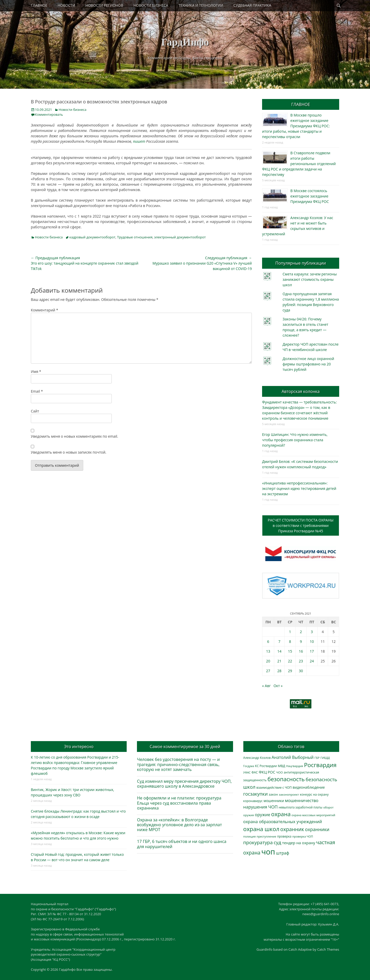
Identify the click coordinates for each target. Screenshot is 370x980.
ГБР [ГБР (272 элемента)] (317, 758)
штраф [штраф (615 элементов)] (283, 853)
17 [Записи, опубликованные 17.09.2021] (312, 651)
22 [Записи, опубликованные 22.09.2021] (290, 661)
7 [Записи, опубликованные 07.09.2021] (279, 641)
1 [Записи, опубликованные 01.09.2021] (290, 632)
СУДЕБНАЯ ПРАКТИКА (252, 5)
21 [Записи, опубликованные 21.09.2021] (279, 661)
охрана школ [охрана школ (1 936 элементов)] (261, 829)
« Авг (266, 686)
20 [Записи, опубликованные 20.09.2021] (268, 661)
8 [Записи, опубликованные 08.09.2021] (290, 641)
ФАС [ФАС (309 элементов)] (255, 772)
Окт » (278, 686)
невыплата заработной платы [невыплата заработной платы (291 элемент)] (300, 807)
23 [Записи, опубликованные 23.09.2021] (301, 661)
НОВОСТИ (66, 5)
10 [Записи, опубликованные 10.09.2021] (312, 641)
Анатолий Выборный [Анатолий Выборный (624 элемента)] (293, 757)
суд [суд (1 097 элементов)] (277, 842)
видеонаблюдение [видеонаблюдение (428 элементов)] (309, 787)
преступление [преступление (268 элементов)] (266, 836)
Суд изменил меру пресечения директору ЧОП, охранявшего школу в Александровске (184, 784)
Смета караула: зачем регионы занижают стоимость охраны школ (310, 279)
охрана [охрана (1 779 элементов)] (281, 814)
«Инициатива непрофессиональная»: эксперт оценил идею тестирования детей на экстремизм (299, 488)
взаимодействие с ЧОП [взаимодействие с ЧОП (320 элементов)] (274, 788)
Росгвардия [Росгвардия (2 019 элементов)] (320, 765)
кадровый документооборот (92, 237)
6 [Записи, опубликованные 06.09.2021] (268, 641)
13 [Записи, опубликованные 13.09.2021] (268, 651)
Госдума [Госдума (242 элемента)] (249, 766)
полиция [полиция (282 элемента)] (250, 836)
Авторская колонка (301, 391)
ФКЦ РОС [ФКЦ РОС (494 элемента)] (267, 772)
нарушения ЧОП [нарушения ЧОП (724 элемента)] (261, 807)
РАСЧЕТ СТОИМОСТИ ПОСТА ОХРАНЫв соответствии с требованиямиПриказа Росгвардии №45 (301, 525)
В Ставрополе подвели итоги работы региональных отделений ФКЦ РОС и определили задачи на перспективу (299, 164)
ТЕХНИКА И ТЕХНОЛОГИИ (201, 5)
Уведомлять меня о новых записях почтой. (69, 452)
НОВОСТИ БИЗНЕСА (151, 5)
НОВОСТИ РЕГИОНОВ (104, 5)
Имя (36, 371)
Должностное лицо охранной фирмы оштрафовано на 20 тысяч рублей (308, 364)
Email (37, 391)
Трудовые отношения (135, 237)
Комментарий (44, 310)
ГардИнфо (185, 42)
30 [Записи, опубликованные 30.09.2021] (301, 671)
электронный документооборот (180, 237)
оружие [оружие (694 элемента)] (263, 815)
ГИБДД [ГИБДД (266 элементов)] (325, 758)
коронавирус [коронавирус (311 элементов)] (253, 801)
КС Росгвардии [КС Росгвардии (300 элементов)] (266, 766)
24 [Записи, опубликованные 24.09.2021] (312, 661)
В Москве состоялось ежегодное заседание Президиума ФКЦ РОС (310, 196)
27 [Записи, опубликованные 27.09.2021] (268, 671)
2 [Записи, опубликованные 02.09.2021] (301, 632)
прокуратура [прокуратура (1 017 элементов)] (258, 842)
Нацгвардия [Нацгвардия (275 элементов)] (294, 766)
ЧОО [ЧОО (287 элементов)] (280, 772)
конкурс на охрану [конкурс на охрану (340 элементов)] (314, 794)
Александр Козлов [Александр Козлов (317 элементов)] (257, 758)
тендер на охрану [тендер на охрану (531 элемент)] (299, 843)
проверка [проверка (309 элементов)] (284, 836)
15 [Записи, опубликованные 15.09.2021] (290, 651)
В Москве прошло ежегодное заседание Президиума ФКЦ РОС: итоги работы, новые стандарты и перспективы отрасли (296, 126)
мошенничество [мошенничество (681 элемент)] (302, 801)
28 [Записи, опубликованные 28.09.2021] (279, 671)
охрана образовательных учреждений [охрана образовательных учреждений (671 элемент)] (283, 822)
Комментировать (49, 114)
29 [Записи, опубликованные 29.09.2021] (290, 671)
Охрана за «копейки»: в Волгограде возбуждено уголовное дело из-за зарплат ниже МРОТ (179, 825)
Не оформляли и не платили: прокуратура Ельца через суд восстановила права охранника (179, 803)
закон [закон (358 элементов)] (273, 794)
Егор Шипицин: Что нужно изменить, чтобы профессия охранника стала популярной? (295, 440)
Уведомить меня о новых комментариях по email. (75, 436)
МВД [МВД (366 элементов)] (281, 766)
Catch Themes (328, 949)
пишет (139, 141)
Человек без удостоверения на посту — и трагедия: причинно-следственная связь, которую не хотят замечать (178, 764)
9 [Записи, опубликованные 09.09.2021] (301, 641)
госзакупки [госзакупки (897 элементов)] (256, 794)
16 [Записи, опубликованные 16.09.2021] (301, 651)
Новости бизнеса (72, 110)
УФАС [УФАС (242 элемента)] (247, 772)
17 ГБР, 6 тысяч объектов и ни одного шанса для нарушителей (182, 844)
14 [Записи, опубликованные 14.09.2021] (279, 651)
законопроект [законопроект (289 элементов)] (289, 794)
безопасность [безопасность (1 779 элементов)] (286, 779)
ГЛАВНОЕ (39, 5)
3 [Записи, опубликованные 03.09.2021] (312, 632)
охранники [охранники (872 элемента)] (317, 829)
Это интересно (79, 747)
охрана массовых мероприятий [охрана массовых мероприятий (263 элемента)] (313, 815)
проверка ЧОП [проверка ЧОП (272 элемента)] (303, 836)
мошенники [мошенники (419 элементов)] (274, 801)
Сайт (35, 411)
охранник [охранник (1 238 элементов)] (292, 829)
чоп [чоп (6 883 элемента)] (268, 852)
